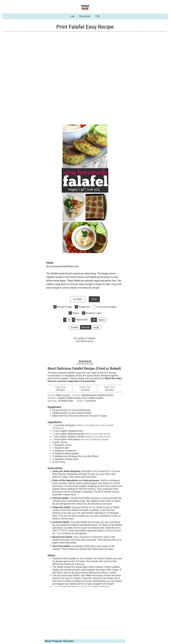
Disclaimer (85, 16)
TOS (98, 16)
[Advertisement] (85, 55)
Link (72, 16)
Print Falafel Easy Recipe (85, 27)
